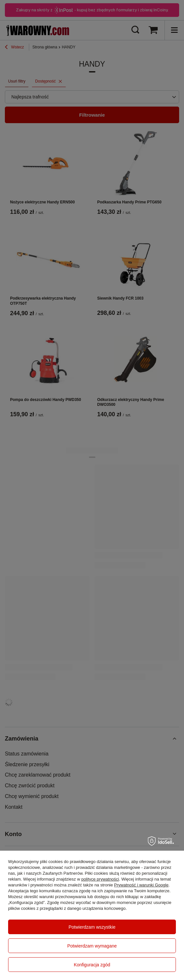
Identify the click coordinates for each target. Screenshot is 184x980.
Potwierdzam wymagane (92, 946)
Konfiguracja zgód (92, 965)
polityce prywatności (100, 879)
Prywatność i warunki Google (141, 885)
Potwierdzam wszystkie (92, 927)
